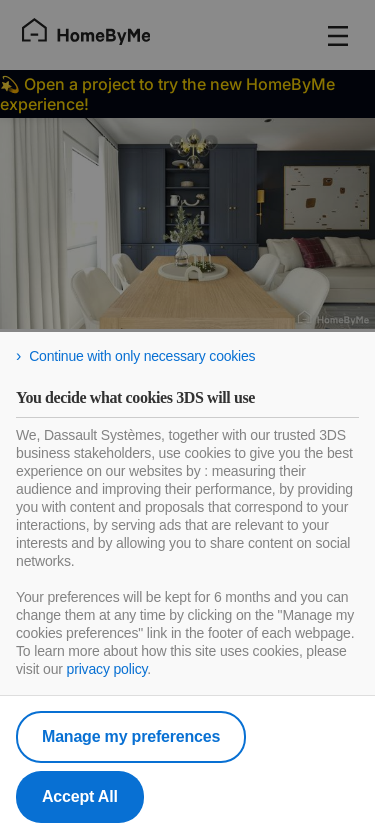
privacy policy (107, 669)
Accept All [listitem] (80, 796)
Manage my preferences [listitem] (131, 736)
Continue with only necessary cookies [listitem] (142, 356)
